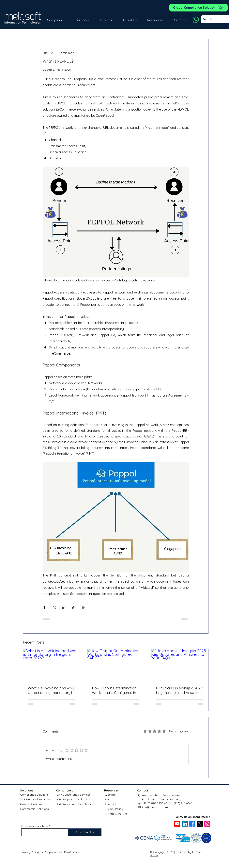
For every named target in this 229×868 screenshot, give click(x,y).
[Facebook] (192, 824)
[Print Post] (83, 607)
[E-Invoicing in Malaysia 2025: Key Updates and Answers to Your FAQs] (180, 665)
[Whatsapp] (196, 20)
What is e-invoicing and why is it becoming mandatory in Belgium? (51, 690)
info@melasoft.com (155, 807)
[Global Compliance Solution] (198, 8)
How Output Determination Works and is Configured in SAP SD (114, 690)
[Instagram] (207, 824)
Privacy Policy (114, 809)
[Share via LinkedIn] (64, 607)
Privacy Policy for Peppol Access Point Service (51, 852)
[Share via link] (74, 607)
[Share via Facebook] (45, 607)
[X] (200, 824)
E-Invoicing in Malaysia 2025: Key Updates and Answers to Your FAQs (179, 690)
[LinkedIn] (185, 824)
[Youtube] (177, 824)
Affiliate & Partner (116, 814)
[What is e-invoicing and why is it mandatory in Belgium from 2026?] (52, 665)
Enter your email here (35, 826)
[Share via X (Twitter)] (54, 607)
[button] (56, 20)
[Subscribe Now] (85, 832)
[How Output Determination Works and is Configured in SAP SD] (116, 665)
